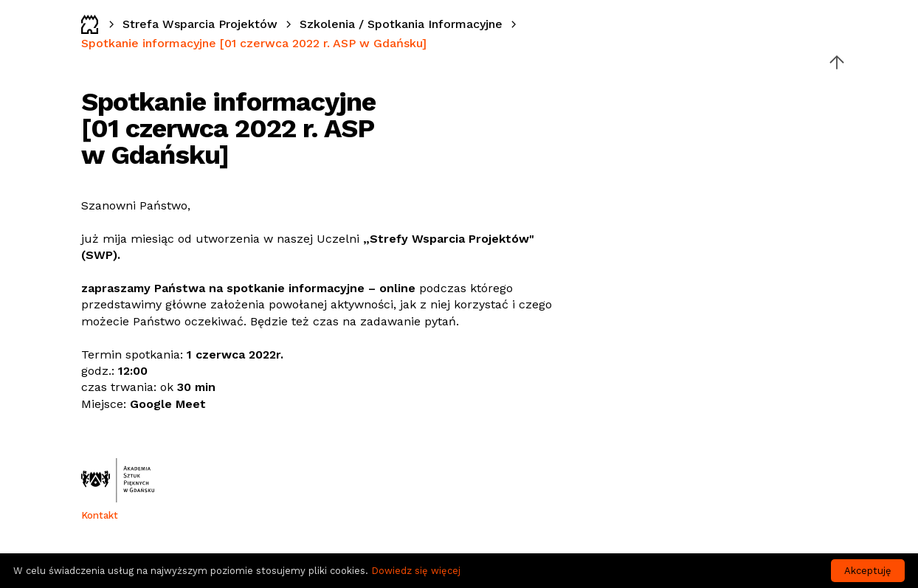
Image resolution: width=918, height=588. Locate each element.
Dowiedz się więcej (416, 571)
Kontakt (100, 515)
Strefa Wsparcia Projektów (200, 24)
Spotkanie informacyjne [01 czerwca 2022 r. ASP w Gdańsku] (254, 43)
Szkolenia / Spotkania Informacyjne (401, 24)
